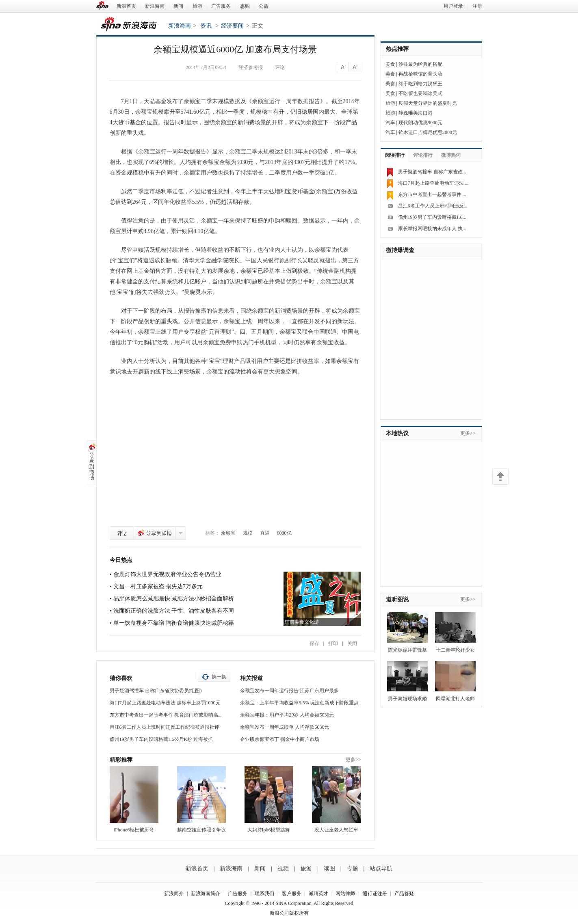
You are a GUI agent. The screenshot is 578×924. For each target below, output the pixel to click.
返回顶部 (500, 476)
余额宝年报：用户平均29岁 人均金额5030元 (287, 715)
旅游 (197, 6)
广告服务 (221, 6)
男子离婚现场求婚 (407, 699)
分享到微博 (155, 533)
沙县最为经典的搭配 (420, 64)
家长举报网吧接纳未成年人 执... (432, 229)
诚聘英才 (318, 894)
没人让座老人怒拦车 (336, 830)
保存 (314, 643)
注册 (477, 6)
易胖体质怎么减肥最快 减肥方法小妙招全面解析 (174, 599)
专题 (353, 869)
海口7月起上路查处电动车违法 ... (433, 183)
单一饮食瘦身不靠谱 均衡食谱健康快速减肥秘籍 (174, 623)
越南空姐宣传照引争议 (201, 830)
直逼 (265, 533)
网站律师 (345, 894)
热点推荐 (397, 49)
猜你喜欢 (121, 678)
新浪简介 (174, 894)
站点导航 (381, 869)
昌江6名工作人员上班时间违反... (433, 206)
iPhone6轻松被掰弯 (134, 830)
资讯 (206, 26)
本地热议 (397, 433)
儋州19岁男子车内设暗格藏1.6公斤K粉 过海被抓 (161, 739)
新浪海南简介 (206, 894)
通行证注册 (375, 894)
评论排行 (423, 155)
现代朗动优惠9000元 (420, 123)
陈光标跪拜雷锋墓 (407, 650)
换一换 (219, 677)
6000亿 (284, 533)
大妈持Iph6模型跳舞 (269, 830)
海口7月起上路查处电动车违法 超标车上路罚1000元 (165, 703)
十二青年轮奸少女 (455, 650)
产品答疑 (404, 894)
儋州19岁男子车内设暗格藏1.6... (432, 217)
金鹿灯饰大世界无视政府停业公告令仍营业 (167, 574)
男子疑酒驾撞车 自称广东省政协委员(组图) (156, 691)
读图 (329, 869)
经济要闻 (232, 26)
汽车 (390, 123)
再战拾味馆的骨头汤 (420, 74)
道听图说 (397, 599)
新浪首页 (126, 6)
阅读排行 (395, 155)
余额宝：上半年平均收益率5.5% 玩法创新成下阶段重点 (299, 703)
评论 (122, 533)
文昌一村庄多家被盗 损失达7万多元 (158, 586)
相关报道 (251, 678)
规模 (248, 533)
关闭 (352, 643)
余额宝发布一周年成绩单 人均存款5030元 (285, 727)
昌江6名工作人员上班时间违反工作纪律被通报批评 (165, 727)
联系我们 (264, 894)
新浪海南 (155, 6)
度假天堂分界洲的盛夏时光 (428, 103)
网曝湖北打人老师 (455, 699)
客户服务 (292, 894)
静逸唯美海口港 (416, 113)
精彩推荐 (121, 760)
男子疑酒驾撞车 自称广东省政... (432, 172)
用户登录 (453, 6)
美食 (390, 64)
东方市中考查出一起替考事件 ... (432, 194)
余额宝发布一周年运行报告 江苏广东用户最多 (289, 691)
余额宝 (228, 533)
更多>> (353, 760)
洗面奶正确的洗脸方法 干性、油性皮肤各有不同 (174, 611)
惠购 (245, 6)
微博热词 (451, 155)
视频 (283, 869)
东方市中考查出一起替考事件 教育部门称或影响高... (166, 715)
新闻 (178, 6)
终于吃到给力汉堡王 (420, 84)
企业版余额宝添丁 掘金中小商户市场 (280, 739)
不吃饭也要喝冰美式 (420, 93)
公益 (264, 6)
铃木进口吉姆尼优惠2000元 (428, 132)
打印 (333, 643)
